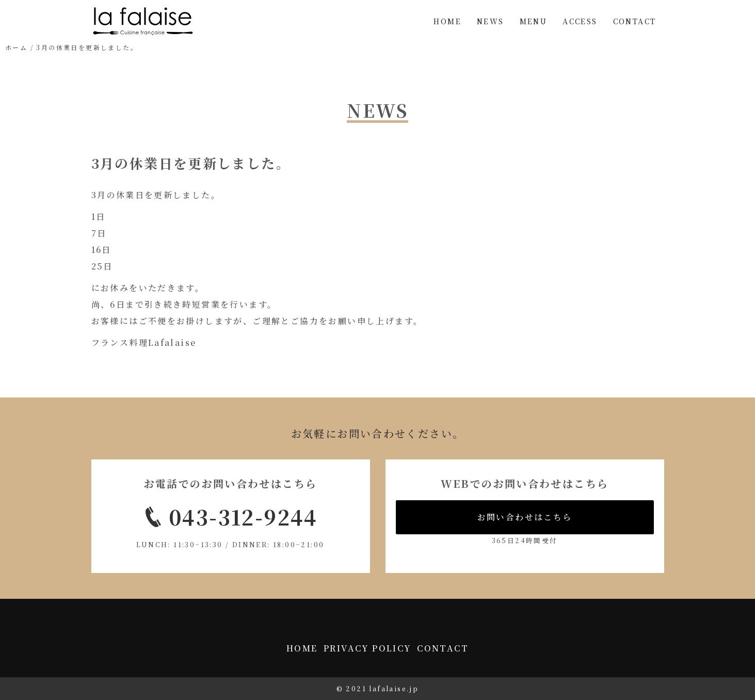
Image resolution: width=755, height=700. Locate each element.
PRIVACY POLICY (367, 648)
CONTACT (635, 21)
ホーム (16, 47)
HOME (447, 21)
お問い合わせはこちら (525, 517)
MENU (534, 21)
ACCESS (580, 21)
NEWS (491, 21)
